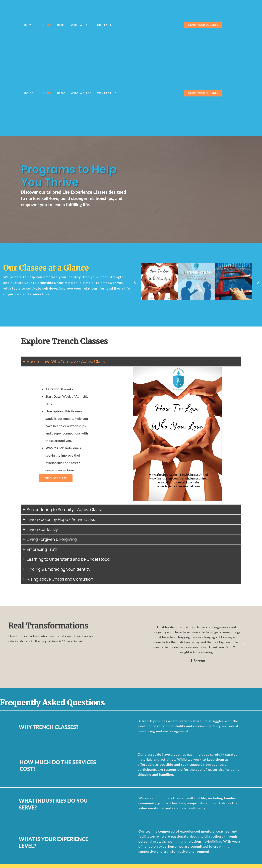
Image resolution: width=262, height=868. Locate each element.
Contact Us (107, 25)
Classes (45, 25)
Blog (61, 25)
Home (29, 25)
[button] (135, 282)
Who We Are (81, 25)
